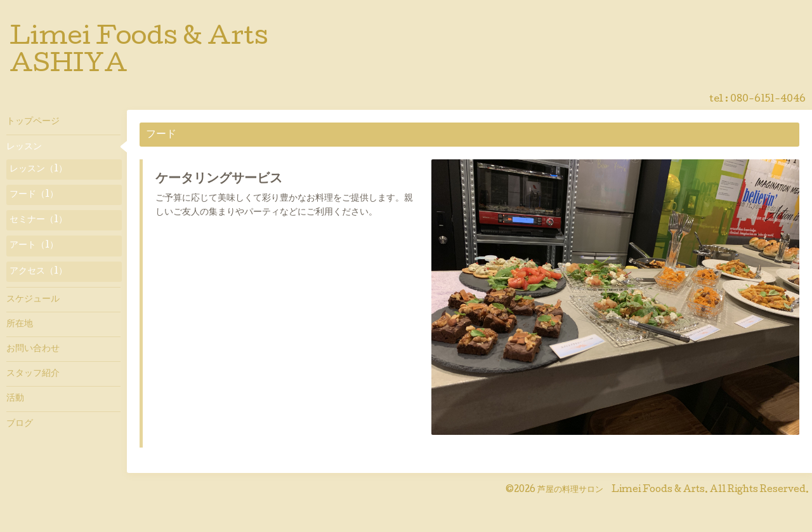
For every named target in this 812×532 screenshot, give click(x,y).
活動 (15, 399)
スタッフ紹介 (33, 374)
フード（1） (34, 195)
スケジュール (33, 300)
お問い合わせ (33, 349)
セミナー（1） (38, 220)
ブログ (20, 424)
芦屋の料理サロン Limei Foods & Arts (621, 490)
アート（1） (34, 246)
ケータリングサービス (219, 180)
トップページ (33, 122)
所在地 (20, 324)
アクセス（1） (38, 272)
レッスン (24, 147)
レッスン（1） (38, 170)
